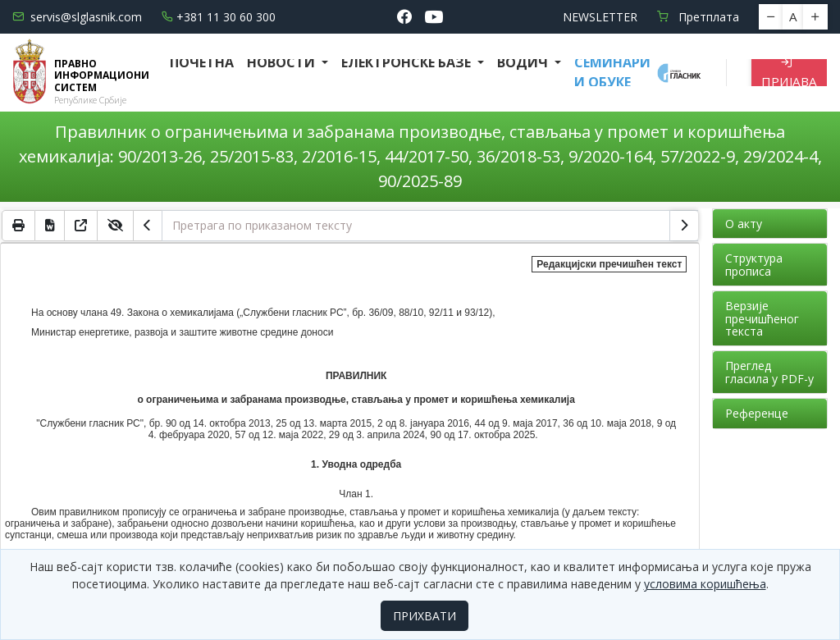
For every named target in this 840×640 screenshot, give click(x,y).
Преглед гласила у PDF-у (769, 372)
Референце (757, 413)
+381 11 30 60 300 (219, 17)
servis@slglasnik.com (77, 17)
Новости (283, 62)
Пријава (789, 73)
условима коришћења (705, 584)
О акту (744, 224)
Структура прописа (754, 264)
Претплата (698, 17)
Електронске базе (408, 62)
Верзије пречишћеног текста (762, 318)
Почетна (202, 62)
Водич (524, 62)
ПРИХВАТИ (425, 616)
